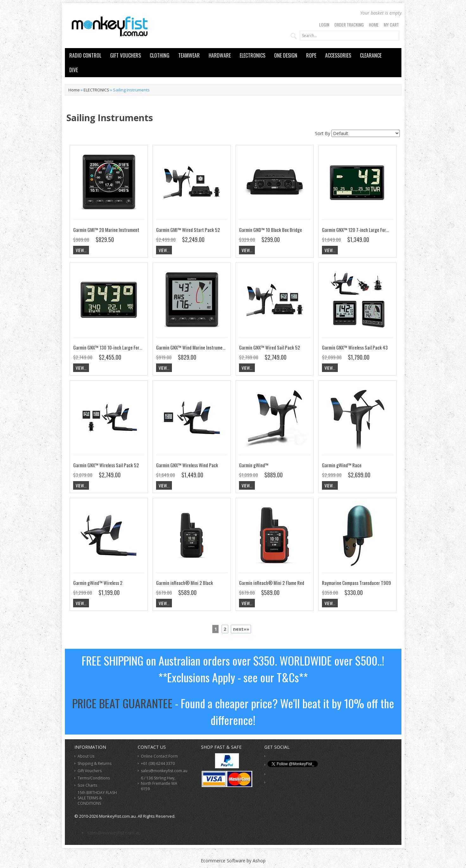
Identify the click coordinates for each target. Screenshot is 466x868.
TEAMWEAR (189, 55)
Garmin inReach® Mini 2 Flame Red (272, 583)
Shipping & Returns (94, 763)
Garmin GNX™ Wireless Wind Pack (187, 465)
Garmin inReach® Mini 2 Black (185, 583)
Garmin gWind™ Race (342, 465)
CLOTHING (160, 55)
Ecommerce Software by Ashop (233, 861)
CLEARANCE (371, 55)
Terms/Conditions (94, 778)
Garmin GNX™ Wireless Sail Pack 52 (106, 465)
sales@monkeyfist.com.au (164, 771)
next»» (241, 629)
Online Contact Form (159, 756)
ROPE (311, 55)
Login (324, 25)
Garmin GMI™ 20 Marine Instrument (106, 230)
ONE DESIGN (286, 55)
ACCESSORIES (338, 55)
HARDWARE (220, 55)
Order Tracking (349, 25)
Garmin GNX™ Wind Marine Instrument (191, 347)
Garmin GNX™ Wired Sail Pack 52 (270, 347)
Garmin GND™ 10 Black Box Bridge (271, 230)
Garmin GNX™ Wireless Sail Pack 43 (355, 347)
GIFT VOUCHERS (126, 55)
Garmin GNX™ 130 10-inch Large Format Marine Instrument (127, 347)
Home (374, 25)
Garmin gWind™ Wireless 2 (98, 583)
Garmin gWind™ (254, 465)
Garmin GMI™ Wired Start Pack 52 (188, 230)
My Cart (391, 25)
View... (81, 250)
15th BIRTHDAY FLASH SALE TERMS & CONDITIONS (97, 798)
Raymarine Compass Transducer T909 (356, 583)
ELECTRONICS (252, 55)
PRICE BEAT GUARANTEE (122, 703)
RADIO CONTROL (85, 55)
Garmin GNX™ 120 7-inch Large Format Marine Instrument (375, 230)
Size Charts (87, 785)
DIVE (74, 70)
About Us (86, 756)
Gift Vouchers (90, 771)
